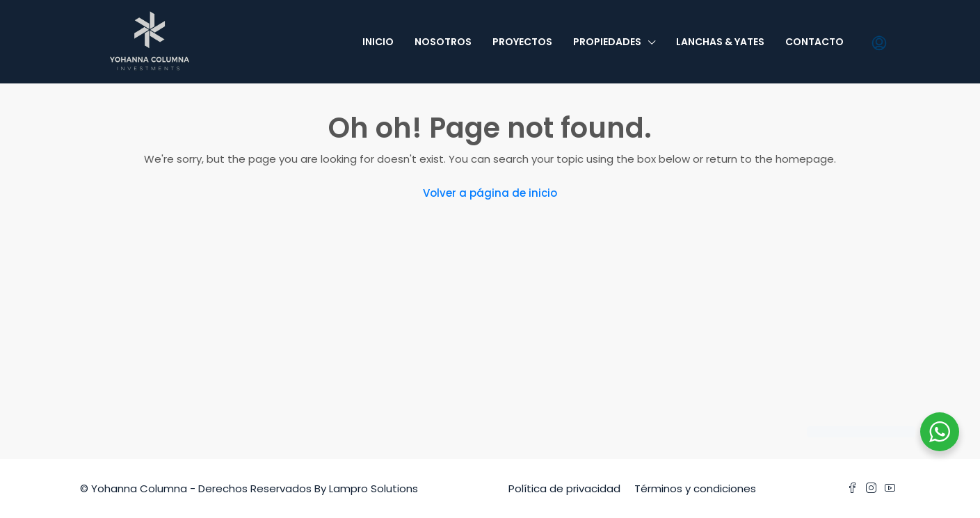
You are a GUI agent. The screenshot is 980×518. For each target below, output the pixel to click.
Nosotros (443, 42)
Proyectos (522, 42)
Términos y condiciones (695, 488)
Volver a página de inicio (490, 193)
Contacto (814, 42)
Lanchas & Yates (720, 42)
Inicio (378, 42)
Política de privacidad (564, 488)
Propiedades (607, 42)
